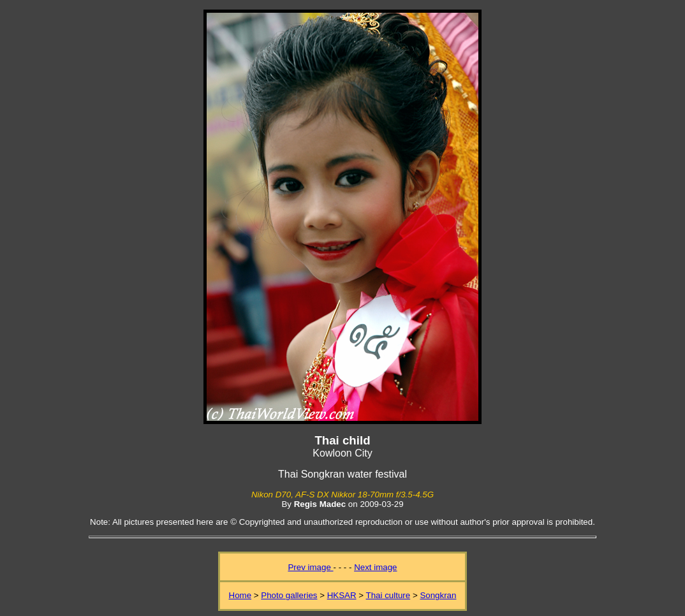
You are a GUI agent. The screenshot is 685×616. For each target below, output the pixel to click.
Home (240, 595)
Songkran (438, 595)
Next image (375, 567)
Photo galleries (289, 595)
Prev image (310, 567)
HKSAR (342, 595)
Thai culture (388, 595)
